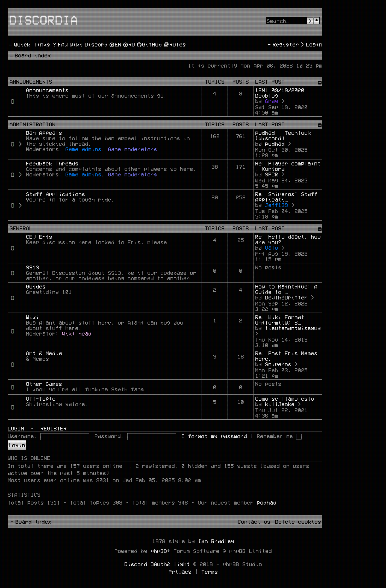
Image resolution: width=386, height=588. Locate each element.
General (21, 228)
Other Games (44, 384)
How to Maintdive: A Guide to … (286, 289)
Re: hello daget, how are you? (288, 239)
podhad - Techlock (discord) (283, 135)
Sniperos (278, 364)
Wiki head (77, 333)
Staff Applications (55, 194)
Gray (272, 101)
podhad (275, 144)
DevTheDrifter (286, 297)
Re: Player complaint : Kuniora (288, 166)
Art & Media (44, 353)
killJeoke (280, 404)
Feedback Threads (52, 163)
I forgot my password (214, 436)
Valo (272, 248)
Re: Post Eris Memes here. (286, 356)
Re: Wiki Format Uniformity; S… (280, 320)
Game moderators (132, 149)
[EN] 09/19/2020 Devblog (280, 93)
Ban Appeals (44, 133)
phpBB (159, 551)
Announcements (31, 81)
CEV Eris (39, 237)
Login (16, 428)
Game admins (83, 149)
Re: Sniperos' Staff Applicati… (286, 197)
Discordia (43, 19)
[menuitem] (60, 44)
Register (54, 428)
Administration (33, 124)
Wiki (33, 317)
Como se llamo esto (285, 398)
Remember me (279, 436)
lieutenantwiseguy (293, 328)
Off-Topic (41, 398)
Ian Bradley (216, 541)
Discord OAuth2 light (157, 564)
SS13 (33, 267)
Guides (36, 286)
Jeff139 (276, 205)
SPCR (272, 174)
